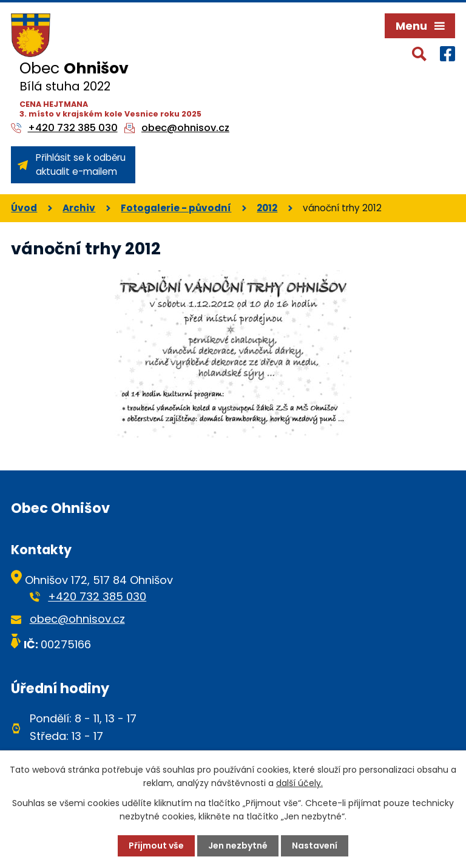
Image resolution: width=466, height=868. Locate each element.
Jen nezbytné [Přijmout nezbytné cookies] (238, 846)
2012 (267, 208)
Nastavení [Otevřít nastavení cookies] (315, 846)
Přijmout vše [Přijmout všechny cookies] (156, 846)
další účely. (299, 783)
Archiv (79, 208)
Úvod (24, 208)
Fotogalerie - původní (176, 208)
